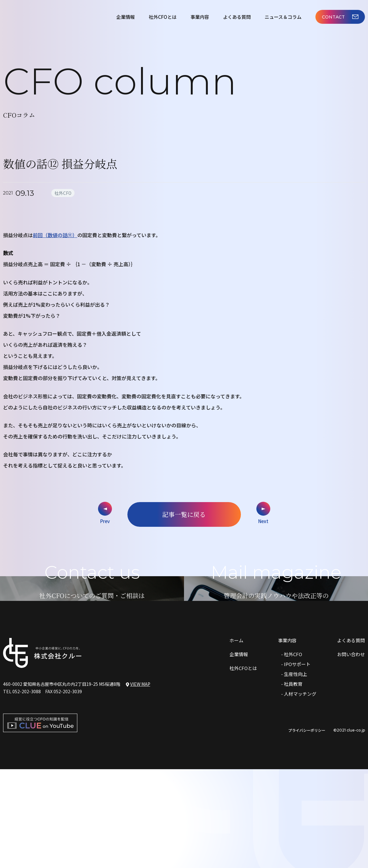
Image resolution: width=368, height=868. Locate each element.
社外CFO (293, 753)
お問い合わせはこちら (92, 666)
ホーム (236, 739)
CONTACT (340, 17)
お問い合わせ (351, 753)
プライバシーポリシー (307, 829)
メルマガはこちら (276, 666)
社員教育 (293, 783)
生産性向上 (295, 773)
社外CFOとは (163, 17)
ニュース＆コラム (283, 17)
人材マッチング (300, 793)
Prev (105, 521)
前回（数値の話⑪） (55, 235)
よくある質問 (237, 17)
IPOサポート (297, 763)
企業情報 (126, 17)
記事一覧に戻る (184, 514)
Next (263, 521)
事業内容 (200, 17)
